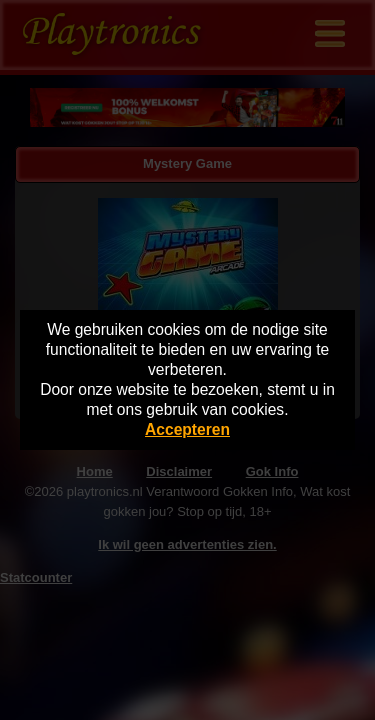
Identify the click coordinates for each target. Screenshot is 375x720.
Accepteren (187, 429)
